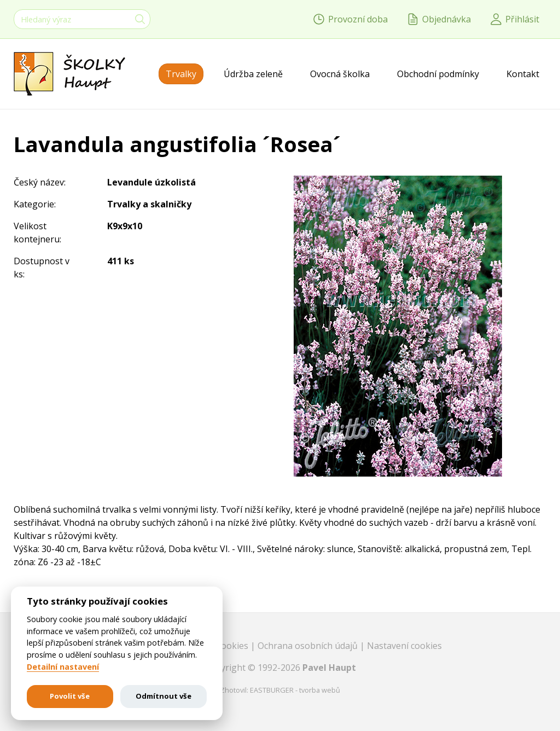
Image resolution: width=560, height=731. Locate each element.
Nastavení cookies (404, 646)
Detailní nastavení (63, 667)
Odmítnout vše (164, 696)
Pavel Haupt (329, 668)
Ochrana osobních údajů (309, 646)
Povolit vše (70, 696)
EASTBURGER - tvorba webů (295, 690)
